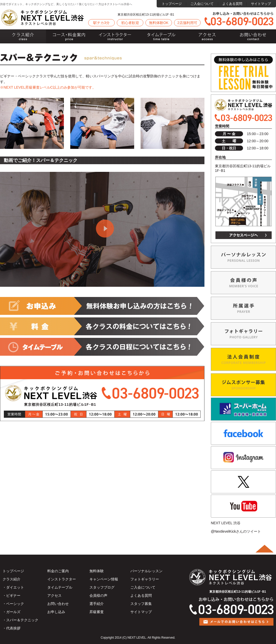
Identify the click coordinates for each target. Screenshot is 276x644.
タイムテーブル (161, 36)
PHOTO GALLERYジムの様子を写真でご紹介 (243, 334)
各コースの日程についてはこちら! (102, 347)
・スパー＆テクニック (20, 620)
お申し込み (56, 612)
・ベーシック (13, 604)
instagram (243, 458)
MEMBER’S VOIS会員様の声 (243, 283)
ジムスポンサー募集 (243, 385)
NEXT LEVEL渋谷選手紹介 (243, 308)
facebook (243, 433)
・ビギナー (11, 595)
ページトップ (264, 549)
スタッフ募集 (141, 604)
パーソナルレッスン (146, 571)
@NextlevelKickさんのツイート (236, 531)
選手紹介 (97, 604)
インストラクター (115, 36)
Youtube (243, 506)
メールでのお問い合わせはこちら (236, 626)
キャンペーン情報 (104, 579)
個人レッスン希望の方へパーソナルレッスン (243, 257)
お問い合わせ (253, 36)
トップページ (172, 4)
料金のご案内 (69, 36)
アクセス (207, 36)
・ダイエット (13, 587)
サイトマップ (261, 4)
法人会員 (243, 359)
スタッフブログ (102, 587)
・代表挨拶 (11, 628)
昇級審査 (97, 612)
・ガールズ (11, 612)
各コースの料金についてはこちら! (102, 326)
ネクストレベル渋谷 (43, 18)
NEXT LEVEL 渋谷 (226, 523)
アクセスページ (244, 235)
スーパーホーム (243, 409)
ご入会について (202, 4)
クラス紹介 (23, 36)
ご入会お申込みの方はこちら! (102, 306)
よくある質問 (232, 4)
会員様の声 (98, 595)
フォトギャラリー (145, 579)
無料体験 (97, 571)
